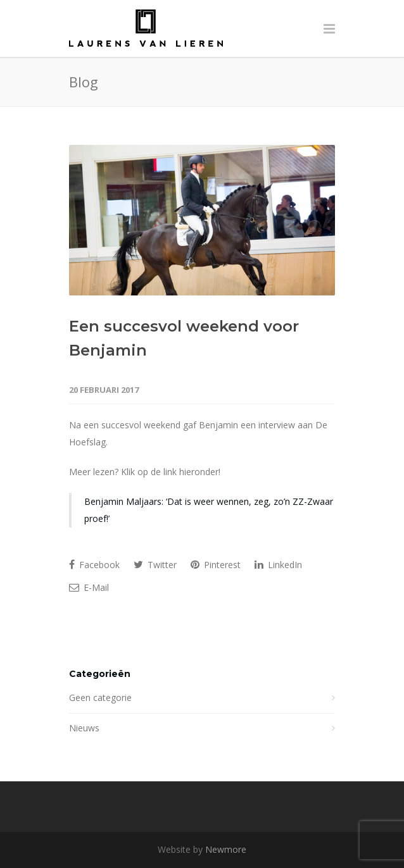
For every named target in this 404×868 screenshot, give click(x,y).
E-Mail (89, 587)
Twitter (155, 565)
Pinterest (216, 565)
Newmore (226, 849)
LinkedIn (278, 565)
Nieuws (84, 728)
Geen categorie (100, 697)
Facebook (94, 565)
